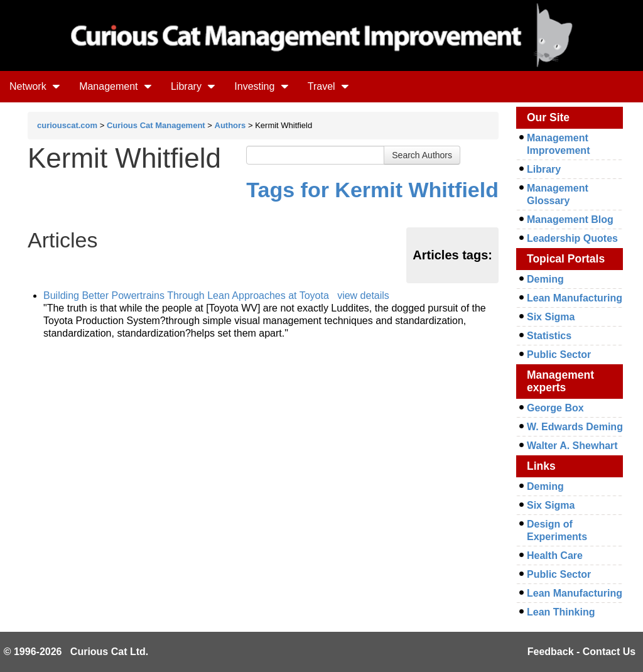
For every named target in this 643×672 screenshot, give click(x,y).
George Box (555, 408)
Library (193, 86)
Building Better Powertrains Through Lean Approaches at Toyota (186, 295)
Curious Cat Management (156, 125)
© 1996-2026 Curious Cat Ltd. (76, 652)
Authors (230, 125)
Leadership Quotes (572, 238)
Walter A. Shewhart (572, 446)
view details (363, 295)
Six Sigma (551, 317)
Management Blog (570, 219)
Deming (545, 279)
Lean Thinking (561, 612)
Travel (328, 86)
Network (35, 86)
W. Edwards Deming (575, 427)
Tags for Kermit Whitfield (372, 190)
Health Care (555, 555)
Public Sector (559, 355)
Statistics (549, 336)
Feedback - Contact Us (581, 652)
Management (116, 86)
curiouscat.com (67, 125)
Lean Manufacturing (575, 298)
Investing (261, 86)
